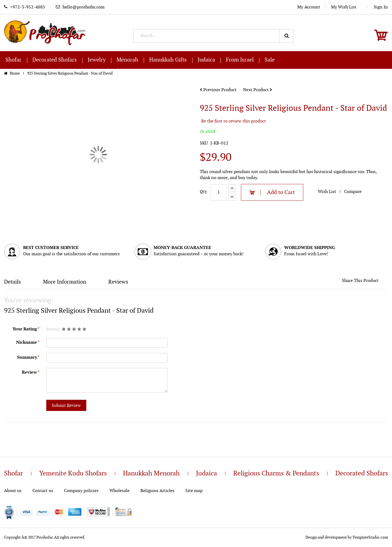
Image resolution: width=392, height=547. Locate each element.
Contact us (43, 491)
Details (13, 282)
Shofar (13, 474)
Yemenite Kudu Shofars (73, 474)
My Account (309, 7)
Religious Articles (157, 491)
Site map (194, 491)
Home (15, 73)
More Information (65, 282)
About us (13, 491)
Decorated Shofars (362, 474)
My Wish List (346, 7)
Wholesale (120, 491)
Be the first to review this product (234, 121)
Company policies (81, 491)
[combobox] (214, 36)
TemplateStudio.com (370, 537)
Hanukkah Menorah (151, 474)
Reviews (118, 282)
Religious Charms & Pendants (276, 474)
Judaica (206, 474)
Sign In (381, 7)
